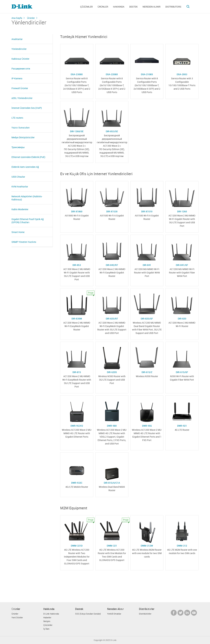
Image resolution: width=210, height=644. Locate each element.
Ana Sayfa (17, 18)
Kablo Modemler (20, 209)
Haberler (47, 618)
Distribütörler (145, 614)
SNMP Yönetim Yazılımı (24, 242)
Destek (133, 7)
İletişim (47, 621)
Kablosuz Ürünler (20, 59)
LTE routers (17, 118)
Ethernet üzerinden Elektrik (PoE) (28, 157)
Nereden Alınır (152, 7)
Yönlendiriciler (19, 49)
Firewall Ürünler (20, 88)
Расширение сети (21, 69)
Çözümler (86, 7)
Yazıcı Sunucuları (21, 128)
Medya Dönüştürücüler (23, 137)
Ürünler (103, 7)
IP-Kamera (17, 78)
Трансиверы (18, 147)
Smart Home (18, 232)
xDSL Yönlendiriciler (22, 98)
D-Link (113, 640)
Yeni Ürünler (17, 618)
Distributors (173, 7)
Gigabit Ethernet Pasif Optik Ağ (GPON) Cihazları (28, 221)
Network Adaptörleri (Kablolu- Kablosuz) (27, 198)
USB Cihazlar (18, 177)
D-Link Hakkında (51, 614)
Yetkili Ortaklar (114, 614)
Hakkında (119, 7)
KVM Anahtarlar (20, 187)
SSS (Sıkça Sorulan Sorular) (88, 614)
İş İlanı (46, 629)
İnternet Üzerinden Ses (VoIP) (27, 108)
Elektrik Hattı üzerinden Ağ (25, 167)
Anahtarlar (17, 39)
